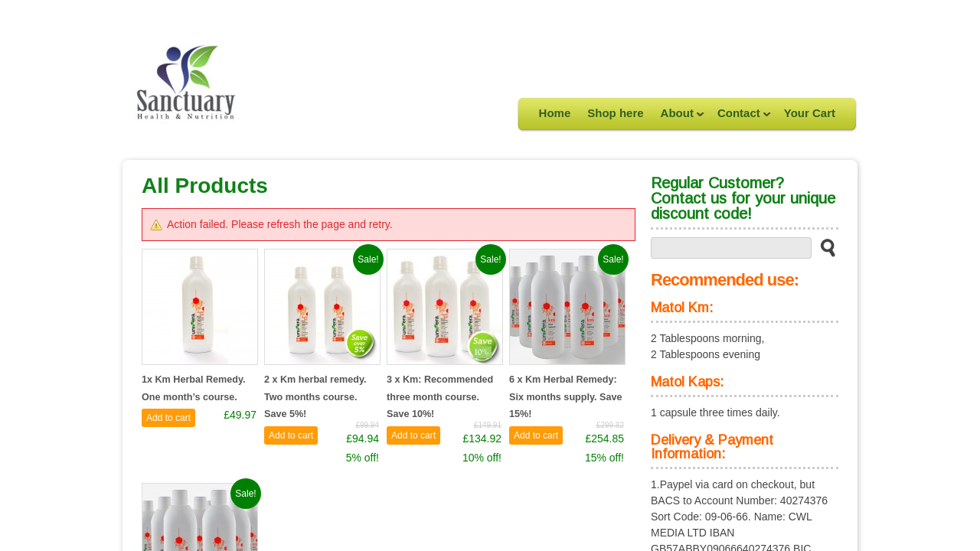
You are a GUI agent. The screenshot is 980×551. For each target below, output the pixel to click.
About (678, 118)
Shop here (615, 113)
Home (555, 113)
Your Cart (810, 113)
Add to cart (168, 418)
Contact (740, 118)
